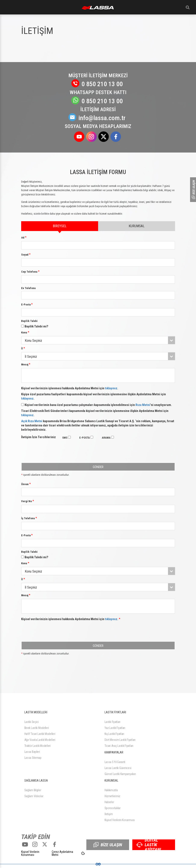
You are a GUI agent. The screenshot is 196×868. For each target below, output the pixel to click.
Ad (24, 237)
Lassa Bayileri (32, 752)
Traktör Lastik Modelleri (38, 746)
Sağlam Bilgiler (33, 790)
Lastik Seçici (32, 722)
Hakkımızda (111, 790)
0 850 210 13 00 (98, 84)
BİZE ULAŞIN (108, 845)
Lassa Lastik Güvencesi (118, 768)
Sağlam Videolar (34, 796)
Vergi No (28, 501)
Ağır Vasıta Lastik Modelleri (40, 740)
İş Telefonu (29, 518)
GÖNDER (98, 467)
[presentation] (54, 452)
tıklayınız (111, 388)
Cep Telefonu (30, 272)
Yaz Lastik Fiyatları (115, 728)
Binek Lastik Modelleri (37, 728)
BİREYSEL (60, 228)
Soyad (26, 254)
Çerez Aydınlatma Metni (62, 853)
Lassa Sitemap (33, 758)
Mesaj (26, 364)
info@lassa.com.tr (98, 118)
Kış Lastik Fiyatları (114, 734)
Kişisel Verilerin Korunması (120, 820)
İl (23, 348)
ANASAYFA (98, 8)
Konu (25, 332)
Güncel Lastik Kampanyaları (120, 774)
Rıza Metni (143, 405)
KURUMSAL (137, 226)
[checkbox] (69, 437)
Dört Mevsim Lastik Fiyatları (120, 740)
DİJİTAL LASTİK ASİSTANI (149, 845)
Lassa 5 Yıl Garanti (115, 762)
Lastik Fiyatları (113, 722)
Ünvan (26, 484)
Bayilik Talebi (29, 321)
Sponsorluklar (113, 808)
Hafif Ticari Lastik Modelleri (40, 734)
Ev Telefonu (28, 288)
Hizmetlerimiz (112, 796)
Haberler (109, 802)
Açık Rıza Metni (32, 421)
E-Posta (27, 304)
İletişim (109, 814)
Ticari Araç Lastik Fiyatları (119, 746)
